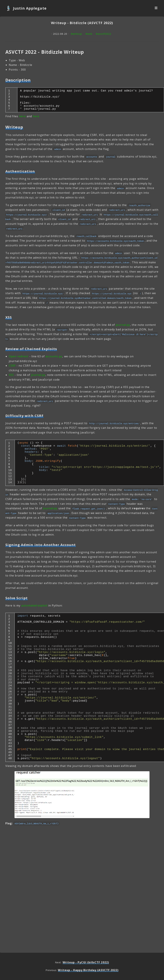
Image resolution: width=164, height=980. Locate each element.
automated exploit (34, 620)
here (22, 121)
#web (89, 34)
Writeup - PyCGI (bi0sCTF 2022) (86, 962)
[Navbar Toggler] (156, 8)
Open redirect (19, 361)
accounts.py (54, 361)
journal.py (123, 330)
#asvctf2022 (104, 34)
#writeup (76, 34)
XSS (11, 380)
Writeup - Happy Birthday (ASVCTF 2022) (88, 970)
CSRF (12, 370)
